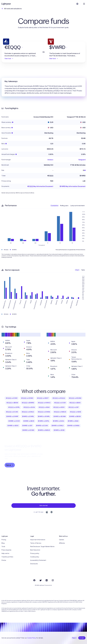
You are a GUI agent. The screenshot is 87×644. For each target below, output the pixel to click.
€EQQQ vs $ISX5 (75, 403)
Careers (62, 540)
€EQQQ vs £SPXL (14, 407)
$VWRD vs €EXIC (13, 426)
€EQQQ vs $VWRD (28, 403)
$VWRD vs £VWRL (28, 416)
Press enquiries (6, 550)
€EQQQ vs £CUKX (12, 412)
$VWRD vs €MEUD (44, 430)
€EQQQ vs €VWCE (44, 403)
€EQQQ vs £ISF (74, 407)
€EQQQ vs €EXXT (43, 398)
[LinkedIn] (47, 580)
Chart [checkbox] (77, 270)
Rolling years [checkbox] (64, 206)
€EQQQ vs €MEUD (60, 412)
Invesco (50, 160)
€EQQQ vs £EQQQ (59, 398)
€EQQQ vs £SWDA (44, 412)
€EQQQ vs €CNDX (27, 398)
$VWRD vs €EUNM (60, 416)
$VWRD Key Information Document (73, 186)
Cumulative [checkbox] (54, 206)
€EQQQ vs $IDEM (12, 403)
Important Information (38, 540)
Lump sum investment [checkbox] (78, 206)
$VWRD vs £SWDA (73, 426)
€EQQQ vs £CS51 (60, 403)
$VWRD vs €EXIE (59, 430)
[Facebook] (34, 580)
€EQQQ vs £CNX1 (12, 398)
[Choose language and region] (77, 4)
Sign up (10, 465)
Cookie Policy (32, 638)
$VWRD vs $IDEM (75, 416)
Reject (74, 638)
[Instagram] (53, 580)
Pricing (4, 540)
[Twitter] (40, 580)
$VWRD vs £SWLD (58, 426)
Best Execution (35, 550)
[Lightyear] (6, 4)
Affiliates (62, 543)
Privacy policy (35, 553)
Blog (3, 543)
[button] (21, 47)
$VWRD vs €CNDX (28, 430)
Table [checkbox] (83, 270)
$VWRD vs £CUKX (42, 426)
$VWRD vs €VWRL (44, 416)
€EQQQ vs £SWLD (28, 412)
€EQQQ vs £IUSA (29, 407)
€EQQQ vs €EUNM (75, 398)
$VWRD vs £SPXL (44, 421)
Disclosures (34, 564)
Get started (43, 506)
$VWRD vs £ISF (27, 426)
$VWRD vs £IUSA (59, 421)
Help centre (5, 553)
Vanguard (82, 160)
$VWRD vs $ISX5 (29, 421)
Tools (3, 547)
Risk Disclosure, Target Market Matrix (42, 547)
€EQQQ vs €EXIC (59, 407)
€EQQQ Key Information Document (40, 186)
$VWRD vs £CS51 (14, 421)
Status (4, 560)
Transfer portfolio (7, 557)
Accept (82, 638)
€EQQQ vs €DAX (44, 407)
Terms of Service (36, 543)
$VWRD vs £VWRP (12, 416)
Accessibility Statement (38, 560)
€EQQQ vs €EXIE (75, 412)
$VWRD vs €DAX (73, 421)
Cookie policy (35, 557)
